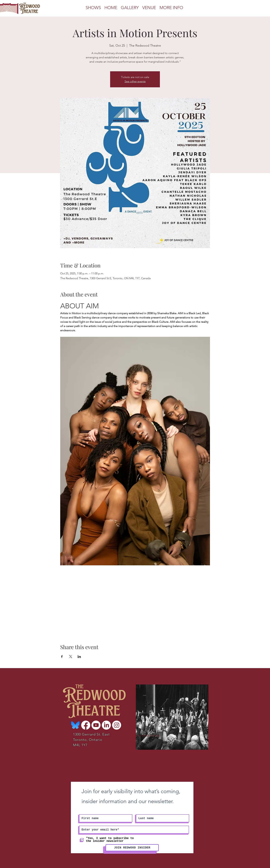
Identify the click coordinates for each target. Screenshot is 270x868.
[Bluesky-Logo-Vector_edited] (75, 725)
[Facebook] (86, 725)
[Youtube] (96, 725)
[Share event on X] (71, 657)
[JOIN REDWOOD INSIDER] (132, 848)
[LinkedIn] (106, 725)
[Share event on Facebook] (62, 657)
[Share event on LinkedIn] (79, 657)
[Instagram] (117, 725)
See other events (135, 81)
